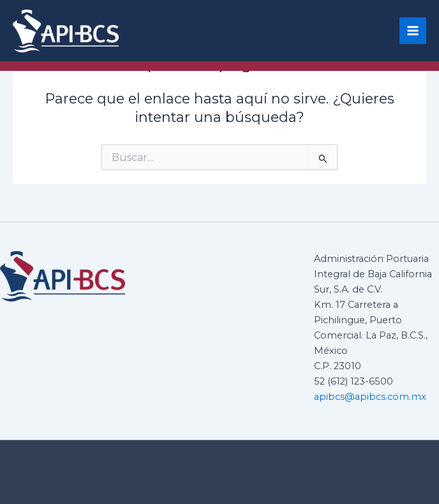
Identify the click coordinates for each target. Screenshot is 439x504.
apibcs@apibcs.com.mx (370, 397)
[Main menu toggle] (413, 31)
